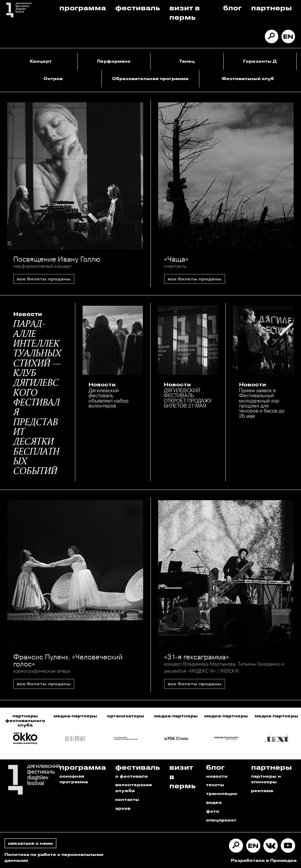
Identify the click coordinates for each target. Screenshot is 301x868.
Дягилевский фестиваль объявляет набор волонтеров (108, 398)
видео (214, 802)
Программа (83, 8)
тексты (215, 785)
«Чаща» (176, 259)
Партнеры (271, 8)
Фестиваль (138, 8)
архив (123, 808)
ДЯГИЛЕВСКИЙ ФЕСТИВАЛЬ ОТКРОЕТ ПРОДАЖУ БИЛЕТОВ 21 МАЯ (188, 398)
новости (217, 776)
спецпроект (221, 820)
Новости (28, 314)
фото (213, 811)
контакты (127, 799)
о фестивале (132, 776)
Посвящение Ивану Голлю (57, 259)
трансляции (222, 793)
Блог (232, 8)
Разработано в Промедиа (264, 860)
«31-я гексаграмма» (197, 657)
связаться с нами (30, 843)
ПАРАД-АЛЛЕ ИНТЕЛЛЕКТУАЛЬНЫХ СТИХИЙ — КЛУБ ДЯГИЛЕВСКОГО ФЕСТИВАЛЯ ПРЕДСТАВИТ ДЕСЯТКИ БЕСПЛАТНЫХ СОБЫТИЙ (37, 398)
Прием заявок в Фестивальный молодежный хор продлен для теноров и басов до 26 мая (262, 403)
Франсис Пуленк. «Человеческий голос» (68, 660)
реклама (262, 790)
